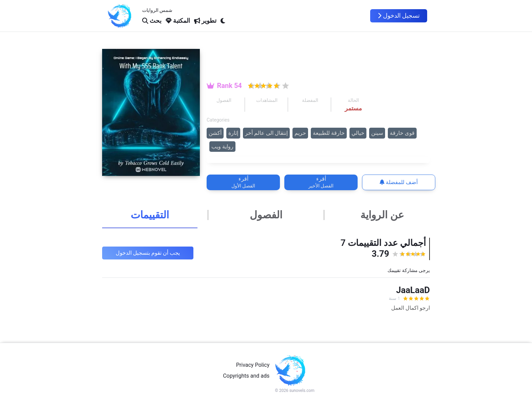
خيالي (358, 133)
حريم (300, 133)
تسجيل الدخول (399, 16)
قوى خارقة (402, 133)
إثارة (233, 133)
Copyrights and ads (246, 376)
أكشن (215, 133)
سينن (377, 133)
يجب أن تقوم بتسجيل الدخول (148, 253)
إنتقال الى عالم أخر (266, 133)
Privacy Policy (253, 365)
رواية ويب (222, 147)
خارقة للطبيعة (329, 133)
